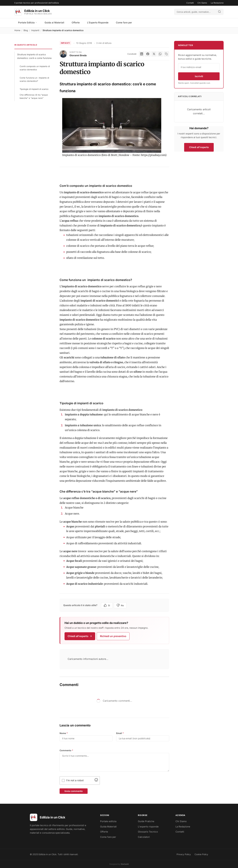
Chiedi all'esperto (80, 636)
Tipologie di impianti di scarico (34, 89)
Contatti (190, 3)
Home (17, 30)
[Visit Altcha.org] (96, 781)
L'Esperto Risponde (98, 23)
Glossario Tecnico (148, 832)
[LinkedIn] (142, 54)
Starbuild (125, 864)
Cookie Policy (201, 854)
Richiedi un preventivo (113, 636)
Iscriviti (199, 76)
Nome (64, 733)
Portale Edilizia (28, 23)
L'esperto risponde (148, 827)
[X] (154, 54)
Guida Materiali (108, 827)
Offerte (76, 23)
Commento (66, 750)
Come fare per (124, 23)
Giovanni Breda (78, 55)
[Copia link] (166, 54)
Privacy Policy (184, 854)
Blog (26, 30)
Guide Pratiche (146, 821)
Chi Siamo (202, 3)
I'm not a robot (75, 780)
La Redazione (217, 3)
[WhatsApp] (160, 54)
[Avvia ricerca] (219, 12)
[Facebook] (148, 54)
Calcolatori (144, 837)
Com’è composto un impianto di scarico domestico (35, 68)
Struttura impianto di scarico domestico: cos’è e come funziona (34, 56)
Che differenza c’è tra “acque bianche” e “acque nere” (34, 96)
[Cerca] (195, 12)
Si (107, 605)
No (120, 605)
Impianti (35, 30)
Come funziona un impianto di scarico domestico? (34, 79)
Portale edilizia (108, 821)
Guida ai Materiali (54, 23)
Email (120, 733)
